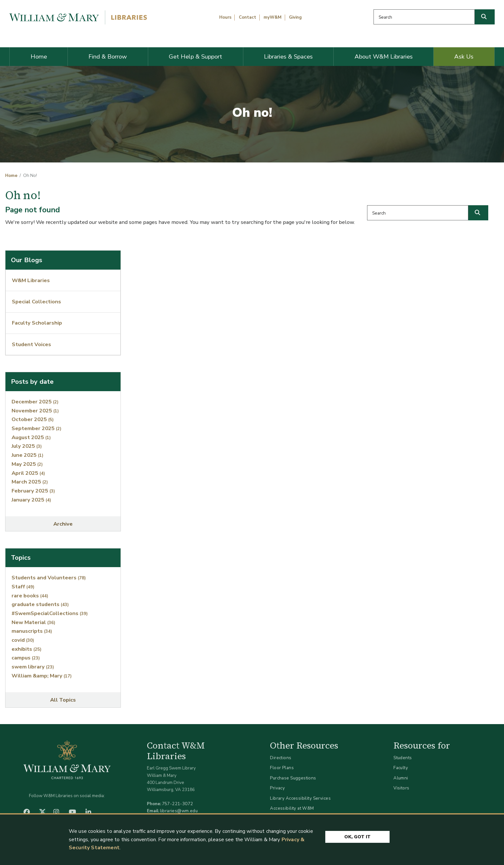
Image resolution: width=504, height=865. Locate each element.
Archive (63, 524)
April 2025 (28, 473)
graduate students (40, 604)
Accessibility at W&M (292, 808)
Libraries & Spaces (288, 57)
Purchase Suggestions (293, 778)
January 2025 (31, 500)
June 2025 (27, 455)
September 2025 (36, 428)
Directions (281, 758)
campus (26, 658)
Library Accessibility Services (300, 798)
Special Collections (36, 302)
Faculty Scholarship (37, 323)
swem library (33, 667)
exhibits (27, 649)
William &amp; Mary (42, 676)
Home (39, 57)
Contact (248, 17)
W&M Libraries (31, 280)
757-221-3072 (178, 804)
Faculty (401, 768)
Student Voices (32, 344)
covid (23, 640)
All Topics (63, 700)
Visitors (401, 788)
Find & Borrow (108, 57)
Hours (225, 17)
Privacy (277, 788)
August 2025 (31, 437)
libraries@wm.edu (179, 811)
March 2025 (30, 482)
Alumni (401, 778)
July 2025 (27, 446)
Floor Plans (282, 768)
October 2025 (33, 419)
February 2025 (33, 491)
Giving (295, 17)
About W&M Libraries (384, 57)
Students (403, 758)
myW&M (273, 17)
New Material (33, 622)
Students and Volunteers (49, 578)
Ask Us (464, 57)
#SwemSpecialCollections (50, 613)
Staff (23, 587)
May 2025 (27, 464)
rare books (30, 596)
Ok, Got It (357, 837)
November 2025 (35, 411)
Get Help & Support (195, 57)
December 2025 (35, 402)
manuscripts (32, 631)
